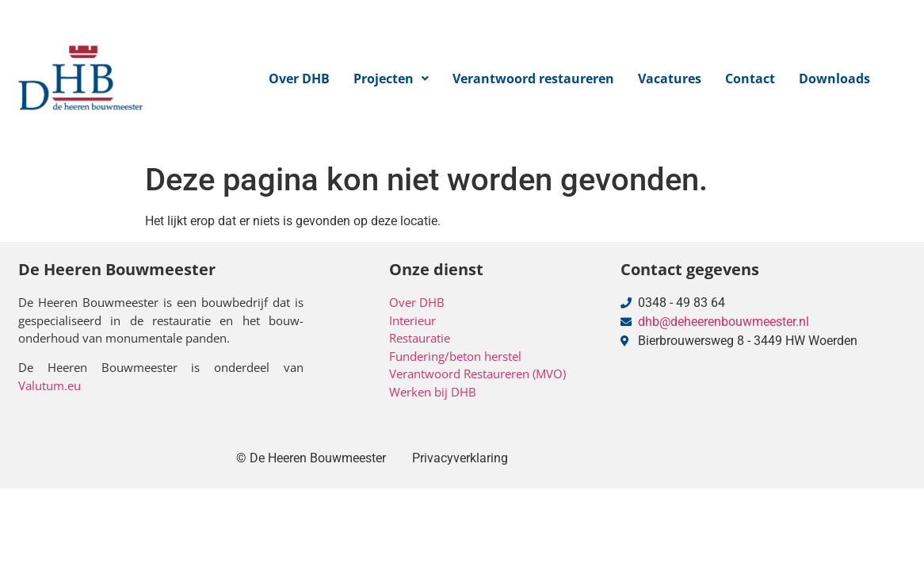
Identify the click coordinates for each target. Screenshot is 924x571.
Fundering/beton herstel (455, 356)
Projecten (391, 79)
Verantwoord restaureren (533, 79)
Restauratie (420, 338)
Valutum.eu (50, 385)
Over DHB (299, 79)
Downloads (834, 79)
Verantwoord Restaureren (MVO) (477, 374)
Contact (750, 79)
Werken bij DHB (433, 392)
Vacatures (670, 79)
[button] (391, 79)
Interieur (412, 320)
